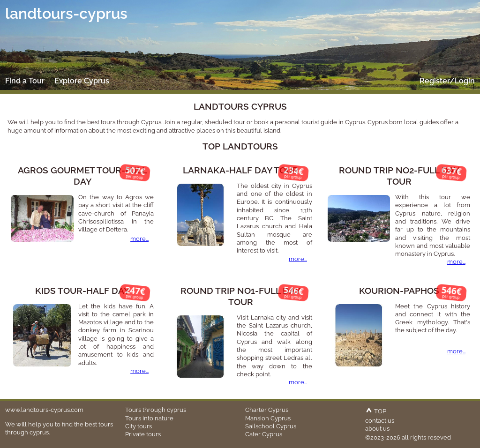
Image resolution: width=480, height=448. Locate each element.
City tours (139, 426)
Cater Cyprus (264, 434)
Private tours (143, 434)
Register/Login (447, 81)
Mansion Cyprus (268, 418)
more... (139, 239)
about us (377, 428)
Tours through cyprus (156, 410)
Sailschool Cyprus (271, 426)
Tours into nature (149, 418)
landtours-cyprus (66, 13)
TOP (376, 411)
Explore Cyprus (82, 81)
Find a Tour (25, 81)
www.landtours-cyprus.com (44, 410)
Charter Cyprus (267, 410)
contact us (380, 420)
